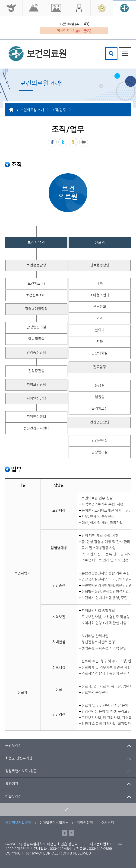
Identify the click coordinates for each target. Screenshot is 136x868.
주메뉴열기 (125, 54)
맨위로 (68, 809)
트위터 (63, 142)
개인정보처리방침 (18, 823)
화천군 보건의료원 (37, 54)
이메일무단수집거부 (54, 823)
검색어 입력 (106, 48)
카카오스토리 (73, 142)
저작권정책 (85, 823)
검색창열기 (111, 54)
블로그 (71, 833)
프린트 (84, 142)
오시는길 (108, 823)
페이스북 (52, 142)
